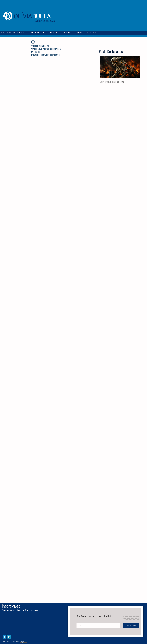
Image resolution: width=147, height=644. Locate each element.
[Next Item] (135, 67)
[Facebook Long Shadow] (5, 637)
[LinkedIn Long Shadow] (9, 637)
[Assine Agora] (131, 625)
